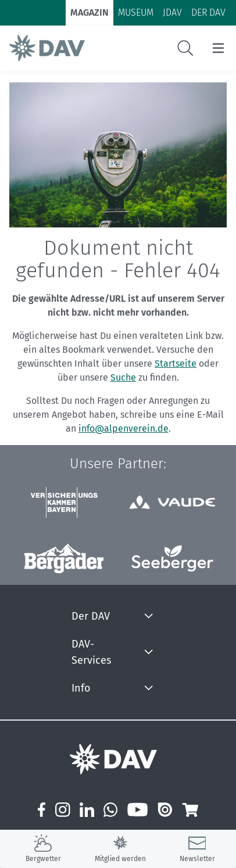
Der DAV (91, 616)
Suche (123, 377)
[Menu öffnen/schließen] (218, 48)
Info (81, 688)
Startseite (176, 364)
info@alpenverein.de (124, 428)
